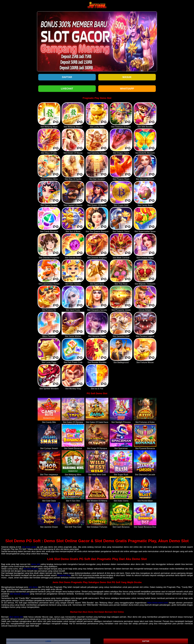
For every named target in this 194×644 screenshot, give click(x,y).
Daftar (67, 77)
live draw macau (31, 569)
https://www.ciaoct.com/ (158, 603)
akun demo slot (16, 617)
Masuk (127, 77)
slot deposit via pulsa (20, 594)
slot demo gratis (29, 547)
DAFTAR (146, 641)
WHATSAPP (127, 89)
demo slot (36, 564)
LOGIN (48, 641)
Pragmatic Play (64, 575)
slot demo (33, 587)
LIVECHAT (67, 89)
